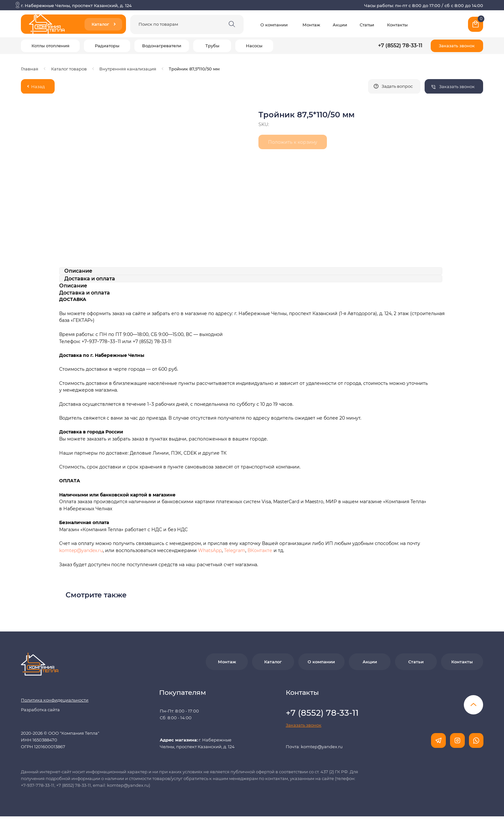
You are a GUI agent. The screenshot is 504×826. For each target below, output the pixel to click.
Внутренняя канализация (128, 69)
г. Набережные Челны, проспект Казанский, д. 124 (76, 5)
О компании (274, 25)
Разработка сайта (40, 710)
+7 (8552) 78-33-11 (400, 45)
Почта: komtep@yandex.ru (314, 747)
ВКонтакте (261, 550)
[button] (457, 46)
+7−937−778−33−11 (101, 341)
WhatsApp (210, 550)
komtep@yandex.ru (81, 550)
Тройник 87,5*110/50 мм (194, 69)
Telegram (235, 550)
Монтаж (311, 25)
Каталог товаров (69, 69)
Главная (30, 69)
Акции (340, 25)
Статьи (367, 25)
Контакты (397, 25)
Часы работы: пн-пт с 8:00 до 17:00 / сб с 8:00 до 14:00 (424, 5)
